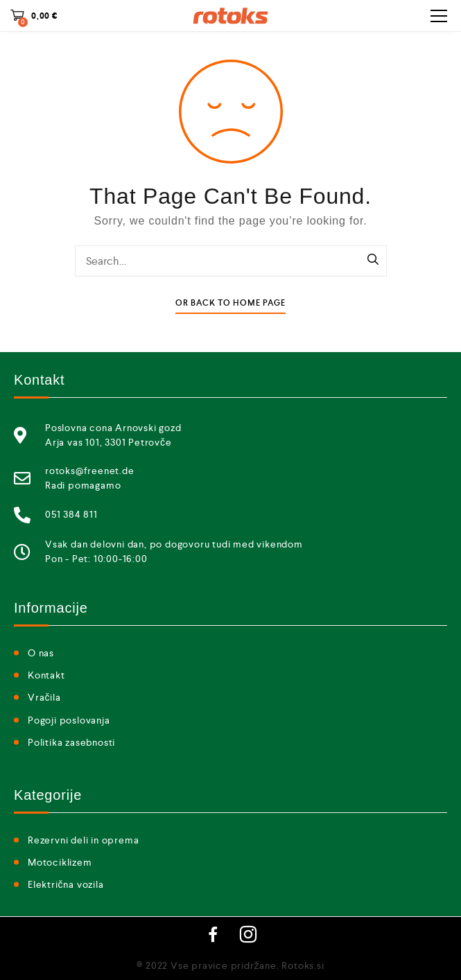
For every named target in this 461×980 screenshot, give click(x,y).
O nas (41, 653)
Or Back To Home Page (230, 303)
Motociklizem (60, 862)
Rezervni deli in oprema (83, 840)
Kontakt (46, 675)
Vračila (44, 697)
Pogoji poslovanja (69, 720)
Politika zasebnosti (71, 742)
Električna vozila (66, 884)
